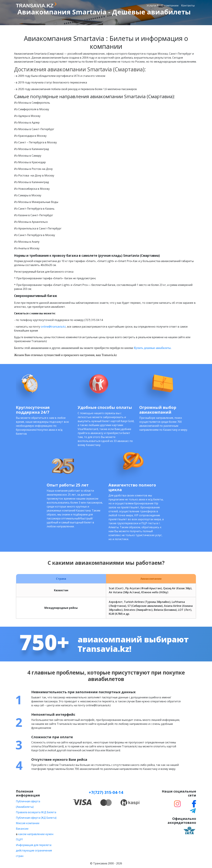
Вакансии (22, 829)
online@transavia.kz (53, 327)
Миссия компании (28, 823)
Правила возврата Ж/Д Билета (36, 812)
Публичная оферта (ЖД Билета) (36, 818)
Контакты (188, 5)
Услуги (151, 5)
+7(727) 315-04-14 (106, 792)
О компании (170, 5)
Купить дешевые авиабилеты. (153, 348)
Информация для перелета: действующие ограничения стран (34, 850)
